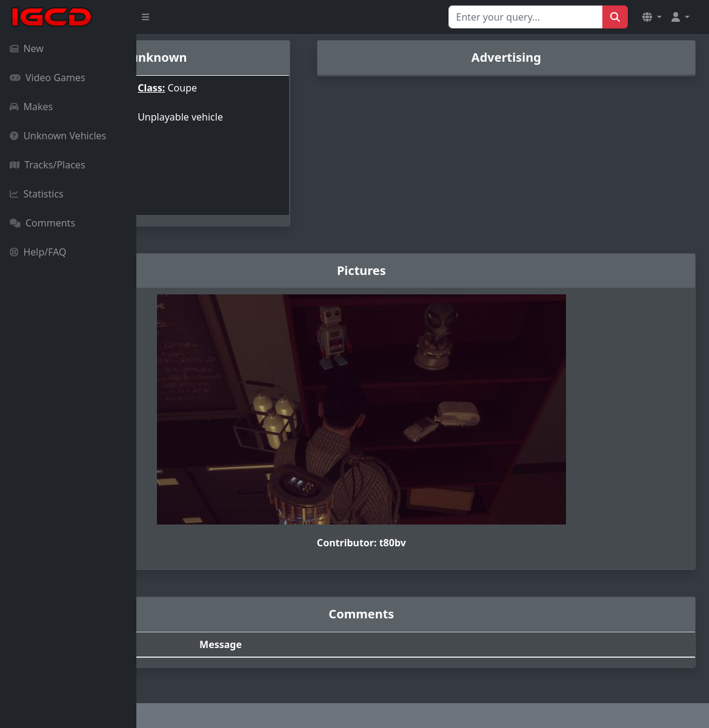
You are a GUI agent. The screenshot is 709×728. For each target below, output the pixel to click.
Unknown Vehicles (58, 136)
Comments (42, 223)
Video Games (48, 78)
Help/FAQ (38, 252)
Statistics (37, 194)
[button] (652, 17)
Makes (31, 107)
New (27, 48)
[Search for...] (526, 17)
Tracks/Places (48, 165)
